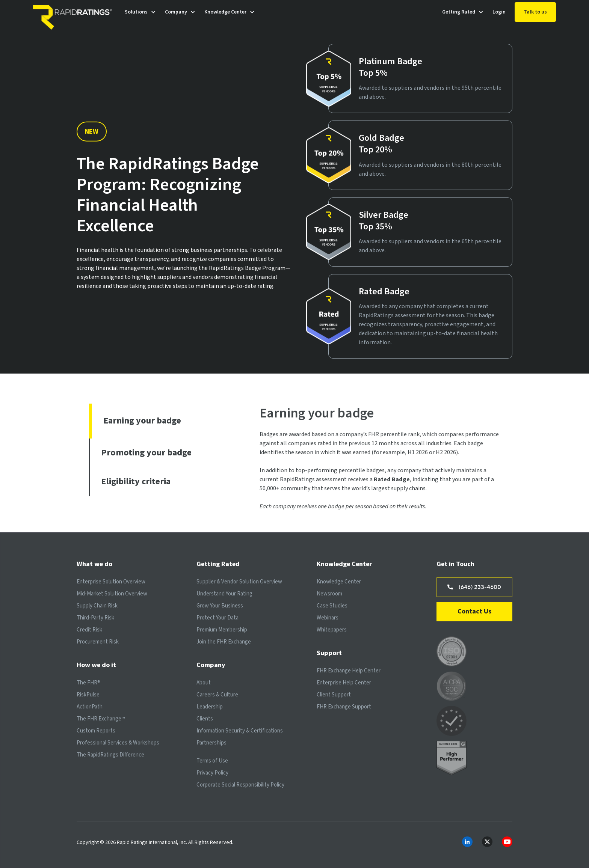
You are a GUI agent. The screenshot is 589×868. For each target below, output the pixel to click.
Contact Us (474, 611)
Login (499, 12)
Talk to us (535, 12)
